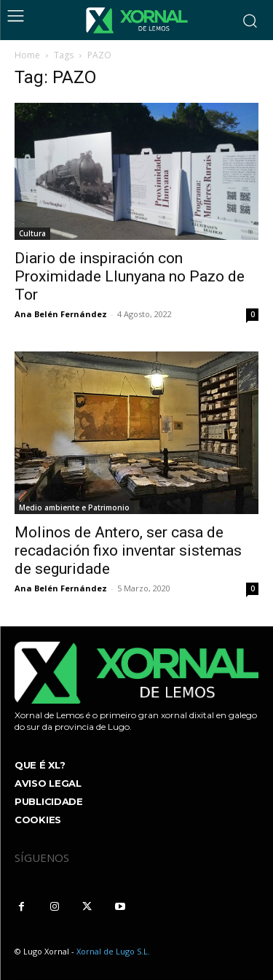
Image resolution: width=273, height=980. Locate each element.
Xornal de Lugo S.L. (113, 951)
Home (27, 55)
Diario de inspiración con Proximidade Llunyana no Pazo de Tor (130, 276)
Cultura (32, 233)
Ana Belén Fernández (61, 314)
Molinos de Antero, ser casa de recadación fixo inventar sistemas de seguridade (128, 551)
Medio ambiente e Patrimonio (74, 507)
